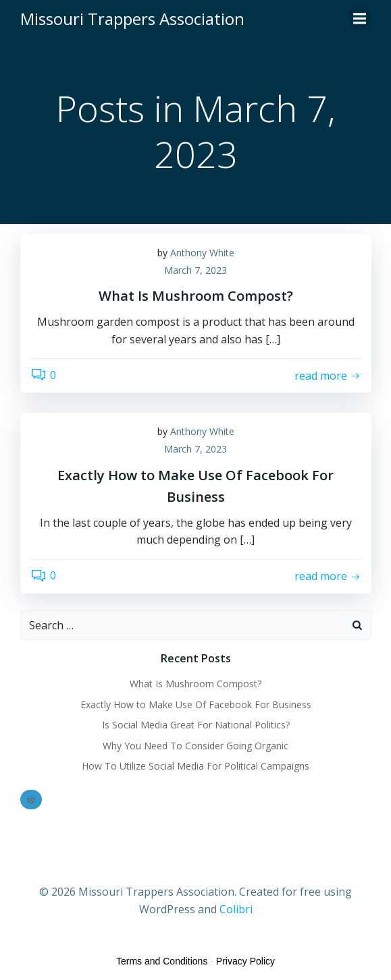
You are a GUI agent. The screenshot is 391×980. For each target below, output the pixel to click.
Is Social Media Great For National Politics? (196, 725)
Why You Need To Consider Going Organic (195, 746)
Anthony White (202, 253)
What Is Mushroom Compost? (195, 684)
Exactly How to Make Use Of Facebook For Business (196, 704)
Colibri (236, 909)
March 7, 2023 (195, 270)
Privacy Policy (245, 961)
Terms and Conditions (162, 961)
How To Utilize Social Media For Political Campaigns (195, 766)
